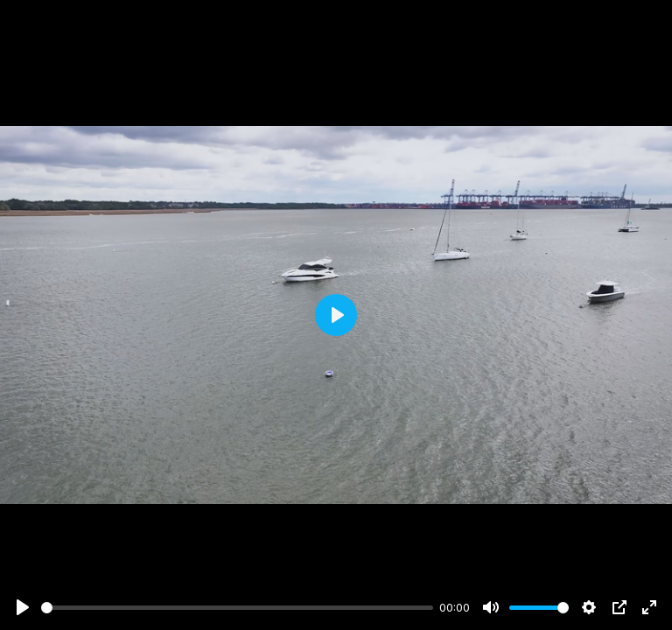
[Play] (23, 607)
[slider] (237, 608)
